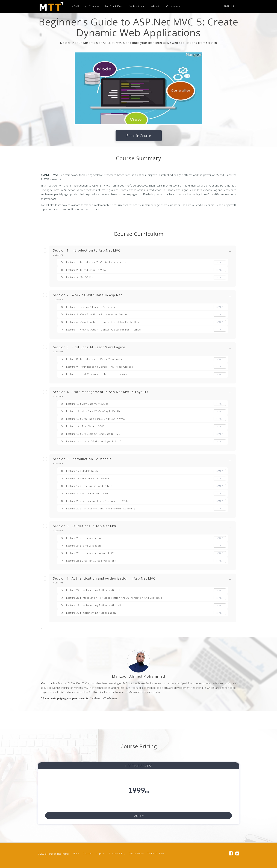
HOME (74, 6)
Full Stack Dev (112, 6)
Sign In (229, 6)
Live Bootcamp (135, 6)
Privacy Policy (117, 854)
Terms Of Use (155, 854)
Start (220, 262)
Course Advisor (174, 6)
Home (76, 854)
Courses (88, 854)
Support (101, 854)
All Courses (90, 6)
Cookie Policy (136, 854)
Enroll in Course (139, 135)
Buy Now (139, 814)
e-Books (154, 6)
